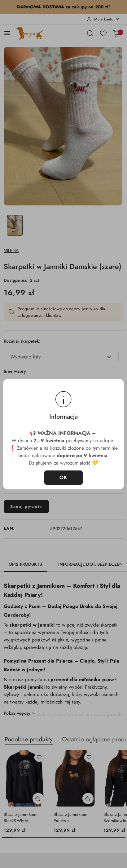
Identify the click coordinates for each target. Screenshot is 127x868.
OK (64, 478)
